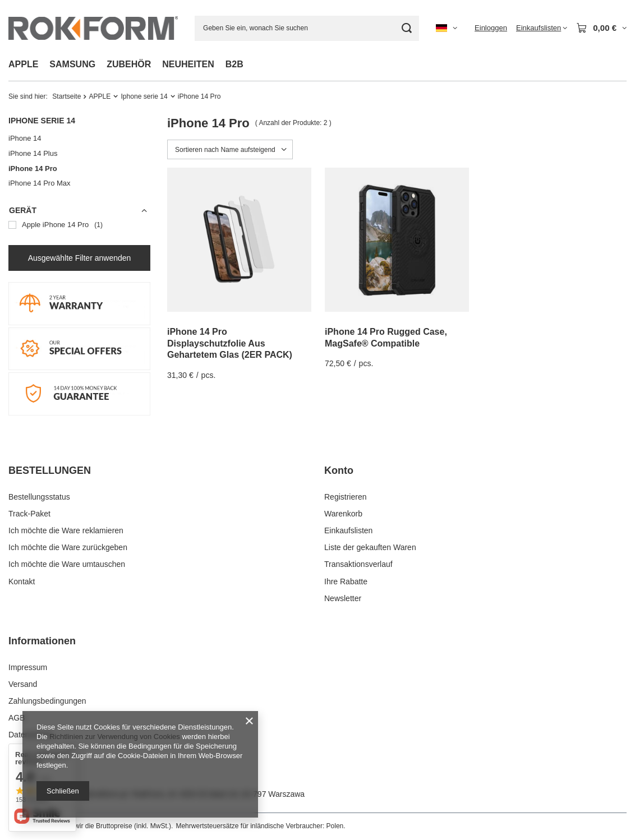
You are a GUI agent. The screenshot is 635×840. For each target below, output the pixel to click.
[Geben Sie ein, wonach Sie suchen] (307, 28)
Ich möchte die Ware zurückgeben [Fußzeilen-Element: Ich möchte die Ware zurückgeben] (68, 547)
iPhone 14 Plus (33, 153)
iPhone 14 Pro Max (40, 183)
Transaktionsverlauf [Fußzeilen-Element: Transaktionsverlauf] (358, 564)
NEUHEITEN (188, 64)
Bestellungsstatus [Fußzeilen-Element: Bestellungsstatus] (39, 497)
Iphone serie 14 (144, 96)
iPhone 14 (25, 138)
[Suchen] (406, 28)
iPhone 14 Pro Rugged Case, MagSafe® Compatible (386, 338)
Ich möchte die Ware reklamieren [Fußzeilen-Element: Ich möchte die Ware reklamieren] (66, 530)
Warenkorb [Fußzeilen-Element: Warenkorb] (343, 514)
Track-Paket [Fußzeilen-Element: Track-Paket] (29, 514)
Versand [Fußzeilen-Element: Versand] (23, 684)
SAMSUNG (72, 64)
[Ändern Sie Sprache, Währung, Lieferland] (447, 28)
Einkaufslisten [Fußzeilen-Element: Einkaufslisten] (348, 530)
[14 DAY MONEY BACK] (79, 413)
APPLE (23, 64)
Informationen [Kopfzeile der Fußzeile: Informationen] (42, 641)
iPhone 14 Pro (33, 169)
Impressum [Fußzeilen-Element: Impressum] (28, 667)
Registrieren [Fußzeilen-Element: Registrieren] (345, 497)
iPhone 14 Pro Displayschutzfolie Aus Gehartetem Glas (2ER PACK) (230, 343)
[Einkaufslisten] (542, 28)
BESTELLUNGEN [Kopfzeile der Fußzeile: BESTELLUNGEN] (50, 470)
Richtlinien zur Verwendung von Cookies (115, 737)
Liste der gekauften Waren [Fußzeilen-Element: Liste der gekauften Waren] (370, 547)
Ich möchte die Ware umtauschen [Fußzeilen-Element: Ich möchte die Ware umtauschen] (67, 564)
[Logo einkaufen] (93, 28)
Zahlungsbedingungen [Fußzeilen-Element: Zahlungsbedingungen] (47, 701)
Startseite (66, 96)
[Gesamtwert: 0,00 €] (601, 28)
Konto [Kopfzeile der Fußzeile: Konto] (339, 470)
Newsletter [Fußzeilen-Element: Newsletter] (343, 598)
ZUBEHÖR (129, 64)
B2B (234, 64)
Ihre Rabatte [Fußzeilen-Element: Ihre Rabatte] (346, 581)
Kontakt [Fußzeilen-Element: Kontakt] (22, 581)
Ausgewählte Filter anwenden (80, 258)
